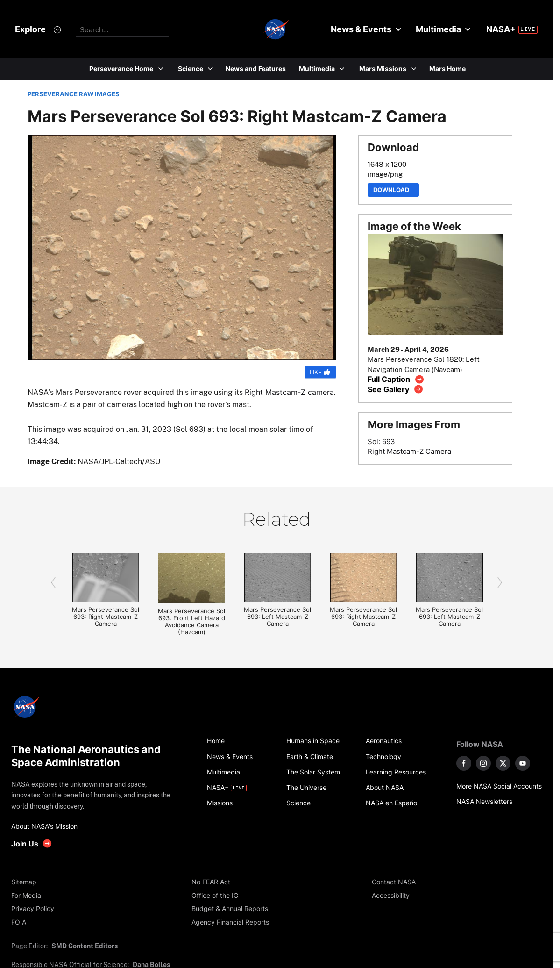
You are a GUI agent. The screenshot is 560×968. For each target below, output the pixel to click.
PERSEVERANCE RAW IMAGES (74, 94)
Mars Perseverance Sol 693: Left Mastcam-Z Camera (277, 617)
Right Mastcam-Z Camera (409, 451)
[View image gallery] (395, 389)
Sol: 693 (381, 441)
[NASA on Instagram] (483, 763)
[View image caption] (396, 379)
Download (393, 190)
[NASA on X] (503, 763)
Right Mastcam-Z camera (289, 392)
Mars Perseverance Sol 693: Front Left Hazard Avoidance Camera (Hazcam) (191, 622)
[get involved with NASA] (32, 843)
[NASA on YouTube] (523, 763)
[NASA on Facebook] (464, 763)
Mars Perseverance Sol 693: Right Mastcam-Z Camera (106, 617)
